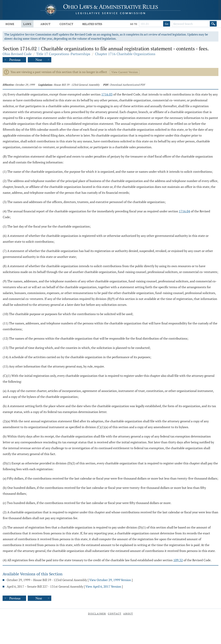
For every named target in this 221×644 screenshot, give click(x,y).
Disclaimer (97, 614)
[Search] (213, 24)
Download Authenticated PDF (128, 85)
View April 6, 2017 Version (103, 586)
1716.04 (184, 211)
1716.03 (107, 94)
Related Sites (92, 24)
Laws (27, 24)
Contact (66, 24)
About (45, 24)
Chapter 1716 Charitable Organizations (125, 54)
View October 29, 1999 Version (110, 580)
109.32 (178, 560)
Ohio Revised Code (17, 54)
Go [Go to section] (167, 24)
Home (10, 24)
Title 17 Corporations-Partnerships (63, 54)
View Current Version (125, 72)
